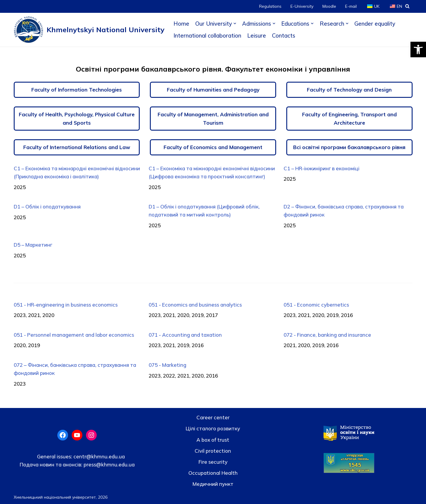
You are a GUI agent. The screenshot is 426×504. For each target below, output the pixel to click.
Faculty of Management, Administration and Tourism (213, 118)
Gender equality (375, 24)
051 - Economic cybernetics (316, 305)
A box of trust (213, 440)
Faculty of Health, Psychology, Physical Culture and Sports (77, 118)
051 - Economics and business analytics (195, 305)
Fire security (213, 462)
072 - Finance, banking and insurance (327, 335)
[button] (418, 50)
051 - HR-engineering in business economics (66, 305)
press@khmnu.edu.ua (109, 464)
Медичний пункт (213, 484)
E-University (302, 6)
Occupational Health (213, 473)
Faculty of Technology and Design (349, 90)
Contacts (284, 35)
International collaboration (207, 35)
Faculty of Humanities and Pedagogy (213, 90)
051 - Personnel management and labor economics (74, 335)
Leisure (257, 35)
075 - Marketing (167, 365)
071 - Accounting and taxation (185, 335)
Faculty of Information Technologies (77, 90)
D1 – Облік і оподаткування (47, 207)
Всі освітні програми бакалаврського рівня (349, 147)
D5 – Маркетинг (33, 245)
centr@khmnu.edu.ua (99, 456)
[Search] (407, 6)
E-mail (351, 6)
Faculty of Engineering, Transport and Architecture (349, 118)
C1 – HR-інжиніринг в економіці (322, 168)
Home (181, 24)
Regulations (270, 6)
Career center (213, 417)
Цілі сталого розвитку (213, 428)
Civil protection (213, 451)
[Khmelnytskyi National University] (89, 30)
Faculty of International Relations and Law (77, 147)
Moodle (329, 6)
